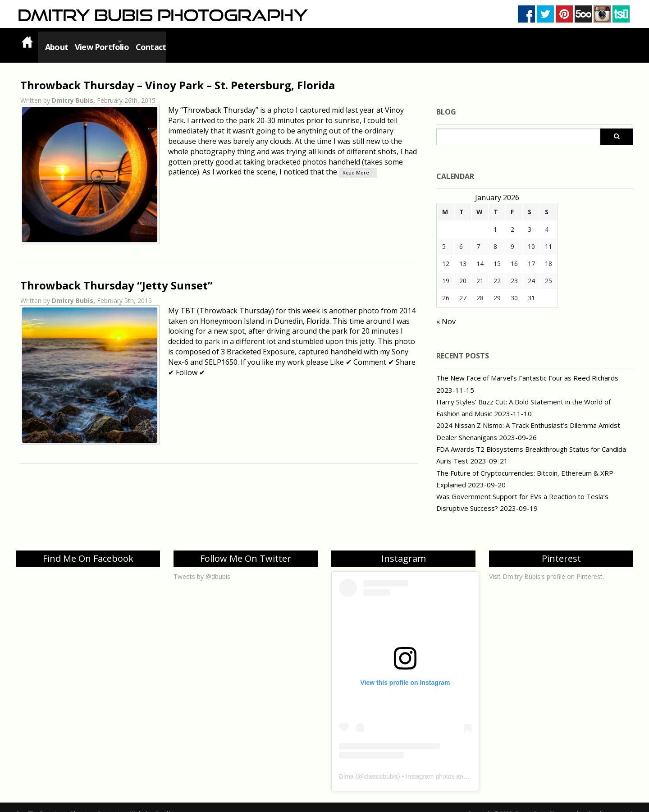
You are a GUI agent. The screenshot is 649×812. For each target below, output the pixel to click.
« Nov (446, 311)
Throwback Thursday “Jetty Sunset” (117, 274)
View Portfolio (108, 41)
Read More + (358, 162)
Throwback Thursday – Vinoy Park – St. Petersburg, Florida (178, 74)
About (56, 41)
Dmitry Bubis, (74, 89)
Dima (346, 766)
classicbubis (381, 766)
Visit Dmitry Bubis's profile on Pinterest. (546, 566)
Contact (172, 41)
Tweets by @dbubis (202, 566)
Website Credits (153, 803)
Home (27, 42)
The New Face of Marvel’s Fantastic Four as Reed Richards (527, 367)
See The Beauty (38, 803)
